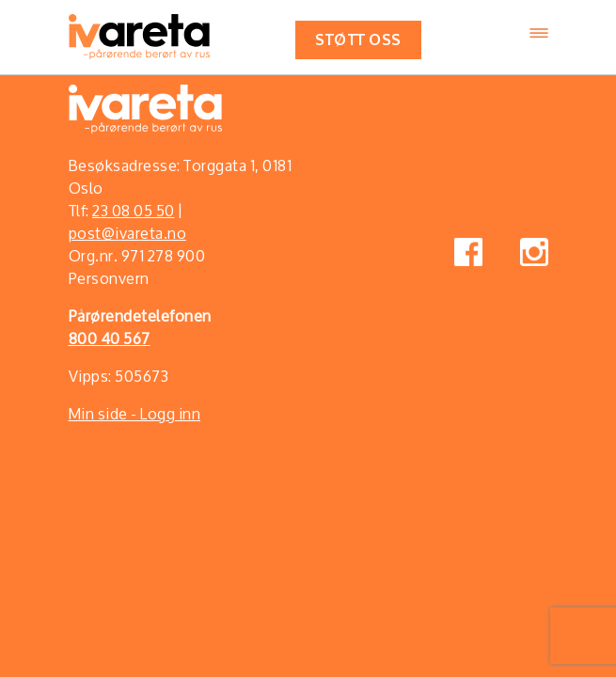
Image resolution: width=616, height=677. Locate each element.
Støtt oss (358, 38)
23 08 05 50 (134, 211)
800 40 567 (110, 338)
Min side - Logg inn (135, 414)
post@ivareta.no (128, 233)
